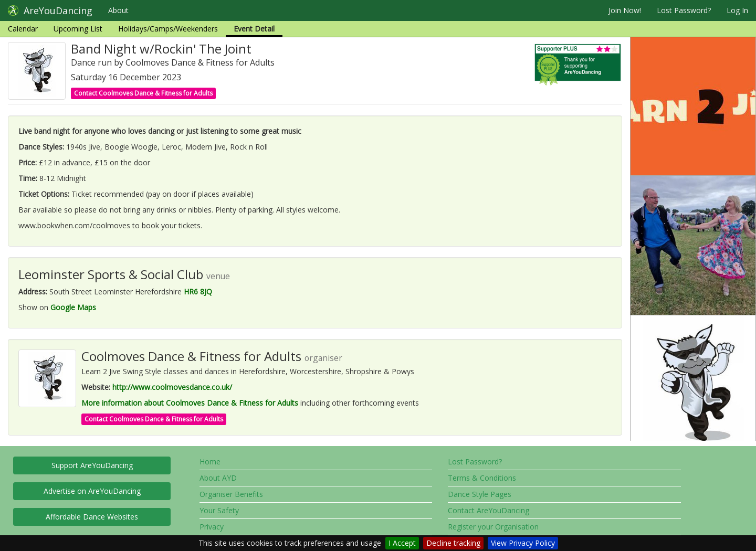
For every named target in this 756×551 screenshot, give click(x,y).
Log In (737, 10)
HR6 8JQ (198, 292)
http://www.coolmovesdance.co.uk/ (172, 387)
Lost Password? (684, 10)
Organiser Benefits (231, 494)
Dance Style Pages (480, 494)
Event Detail (254, 29)
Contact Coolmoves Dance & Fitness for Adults (143, 93)
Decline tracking (453, 543)
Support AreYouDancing (92, 465)
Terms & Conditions (482, 478)
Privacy (212, 527)
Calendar (23, 29)
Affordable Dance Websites (92, 517)
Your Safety (219, 510)
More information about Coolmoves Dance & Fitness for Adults (190, 403)
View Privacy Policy (523, 543)
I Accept (402, 543)
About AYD (218, 478)
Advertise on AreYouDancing (92, 491)
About (118, 10)
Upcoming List (78, 29)
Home (210, 462)
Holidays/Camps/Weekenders (168, 29)
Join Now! (625, 10)
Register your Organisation (493, 527)
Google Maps (73, 307)
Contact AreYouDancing (489, 510)
